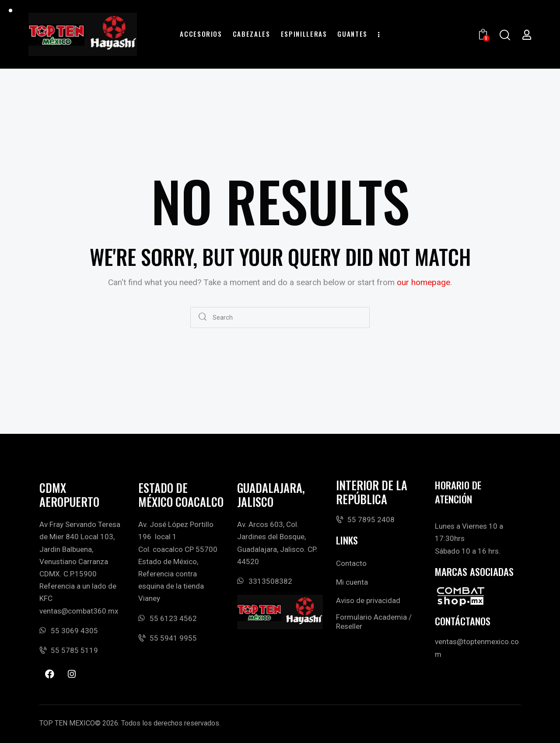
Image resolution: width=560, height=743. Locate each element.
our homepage (423, 282)
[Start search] (203, 317)
